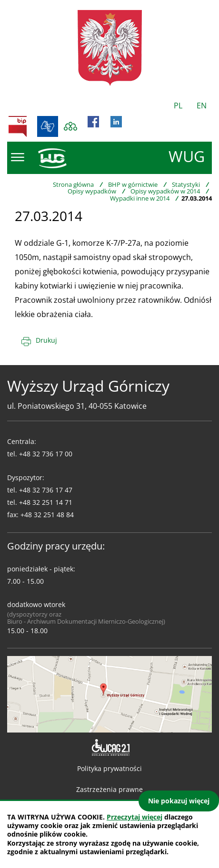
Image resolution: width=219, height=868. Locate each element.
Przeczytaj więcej (134, 817)
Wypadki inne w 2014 (140, 198)
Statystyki (186, 184)
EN (202, 106)
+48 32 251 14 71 (46, 502)
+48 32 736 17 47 (46, 490)
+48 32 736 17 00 (46, 454)
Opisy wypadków (92, 191)
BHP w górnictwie (133, 184)
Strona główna (73, 184)
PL (178, 106)
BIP (18, 126)
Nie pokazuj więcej (179, 801)
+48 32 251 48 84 (47, 515)
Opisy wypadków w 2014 (165, 191)
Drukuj (46, 340)
